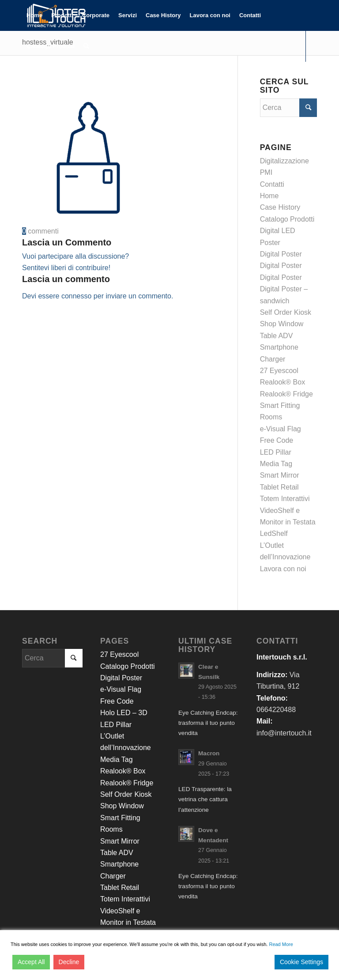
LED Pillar (276, 452)
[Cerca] (86, 46)
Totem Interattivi (285, 499)
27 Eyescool (279, 371)
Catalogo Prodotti (287, 219)
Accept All (31, 962)
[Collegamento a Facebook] (25, 77)
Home (269, 196)
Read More (281, 944)
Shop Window (282, 324)
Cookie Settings (301, 962)
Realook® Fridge (286, 394)
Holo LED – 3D (124, 713)
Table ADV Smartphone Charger (279, 347)
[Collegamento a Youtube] (51, 77)
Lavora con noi (283, 569)
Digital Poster (281, 254)
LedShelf (274, 533)
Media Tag (276, 464)
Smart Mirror (280, 475)
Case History (280, 207)
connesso (77, 296)
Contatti (272, 184)
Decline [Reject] (69, 962)
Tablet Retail (279, 487)
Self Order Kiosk (286, 312)
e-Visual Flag (281, 429)
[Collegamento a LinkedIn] (38, 77)
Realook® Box (283, 382)
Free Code (277, 440)
